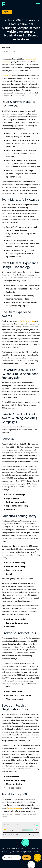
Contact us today (14, 808)
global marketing (28, 321)
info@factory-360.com (15, 835)
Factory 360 (7, 75)
